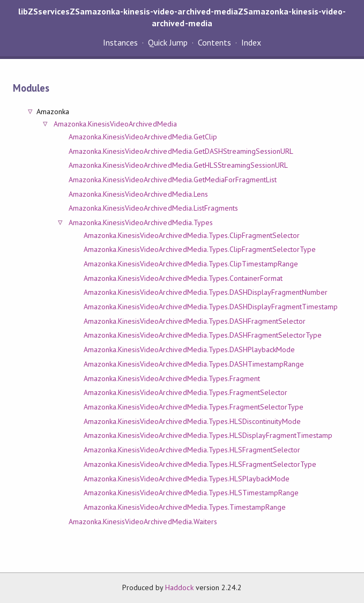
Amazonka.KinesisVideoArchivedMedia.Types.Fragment (172, 378)
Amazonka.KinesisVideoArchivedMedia (115, 124)
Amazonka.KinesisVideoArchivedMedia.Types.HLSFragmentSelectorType (200, 464)
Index (251, 42)
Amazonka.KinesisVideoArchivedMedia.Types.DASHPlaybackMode (189, 349)
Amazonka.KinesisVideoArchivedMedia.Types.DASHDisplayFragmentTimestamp (211, 307)
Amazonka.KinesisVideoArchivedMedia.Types (141, 222)
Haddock (179, 587)
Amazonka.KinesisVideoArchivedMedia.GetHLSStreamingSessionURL (178, 165)
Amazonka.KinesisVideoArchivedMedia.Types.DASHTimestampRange (194, 364)
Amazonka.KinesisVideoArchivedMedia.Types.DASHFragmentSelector (195, 321)
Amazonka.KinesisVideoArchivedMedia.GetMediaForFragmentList (173, 180)
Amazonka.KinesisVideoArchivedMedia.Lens (138, 194)
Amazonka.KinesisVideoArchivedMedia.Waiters (143, 522)
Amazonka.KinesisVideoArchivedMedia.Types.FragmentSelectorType (194, 407)
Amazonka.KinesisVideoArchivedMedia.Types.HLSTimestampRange (191, 493)
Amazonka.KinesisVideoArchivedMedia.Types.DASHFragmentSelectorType (203, 335)
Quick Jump (168, 42)
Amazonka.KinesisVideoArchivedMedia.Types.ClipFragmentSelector (192, 235)
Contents (214, 42)
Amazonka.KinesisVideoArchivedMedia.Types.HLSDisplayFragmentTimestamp (208, 435)
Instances (120, 42)
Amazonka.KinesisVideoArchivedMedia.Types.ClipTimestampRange (191, 264)
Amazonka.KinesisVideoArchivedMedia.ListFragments (153, 208)
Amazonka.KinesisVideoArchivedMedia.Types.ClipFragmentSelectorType (200, 249)
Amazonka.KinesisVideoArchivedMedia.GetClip (143, 137)
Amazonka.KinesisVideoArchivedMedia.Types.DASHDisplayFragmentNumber (206, 292)
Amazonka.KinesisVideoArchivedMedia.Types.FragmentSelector (185, 392)
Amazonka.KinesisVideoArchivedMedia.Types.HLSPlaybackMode (187, 479)
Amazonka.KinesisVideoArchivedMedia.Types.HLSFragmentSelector (192, 450)
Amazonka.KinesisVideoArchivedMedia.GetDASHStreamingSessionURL (181, 151)
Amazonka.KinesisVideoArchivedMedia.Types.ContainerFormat (183, 278)
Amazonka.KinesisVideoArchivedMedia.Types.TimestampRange (185, 507)
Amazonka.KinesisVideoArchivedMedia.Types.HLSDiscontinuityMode (192, 421)
